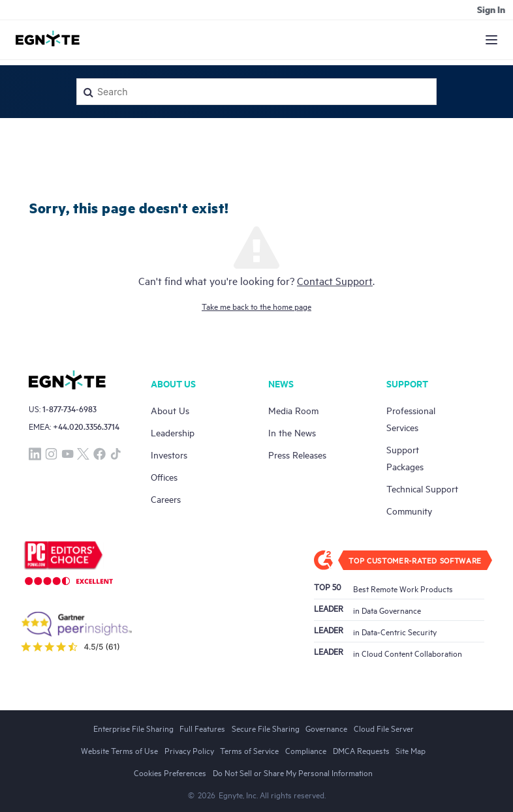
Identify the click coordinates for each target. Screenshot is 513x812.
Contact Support (335, 280)
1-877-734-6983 (70, 409)
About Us (170, 410)
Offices (164, 476)
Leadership (173, 432)
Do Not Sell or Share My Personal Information (293, 772)
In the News (292, 432)
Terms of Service (249, 750)
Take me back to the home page (256, 306)
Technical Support (422, 488)
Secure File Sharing (266, 728)
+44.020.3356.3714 (86, 426)
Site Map (411, 750)
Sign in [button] (491, 9)
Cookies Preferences (170, 772)
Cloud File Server (384, 728)
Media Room (293, 410)
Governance (326, 728)
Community (409, 510)
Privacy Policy (189, 750)
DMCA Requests (361, 750)
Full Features (202, 728)
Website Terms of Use (119, 750)
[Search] (256, 92)
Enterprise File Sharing (133, 728)
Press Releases (297, 454)
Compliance (306, 750)
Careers (166, 499)
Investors (169, 454)
